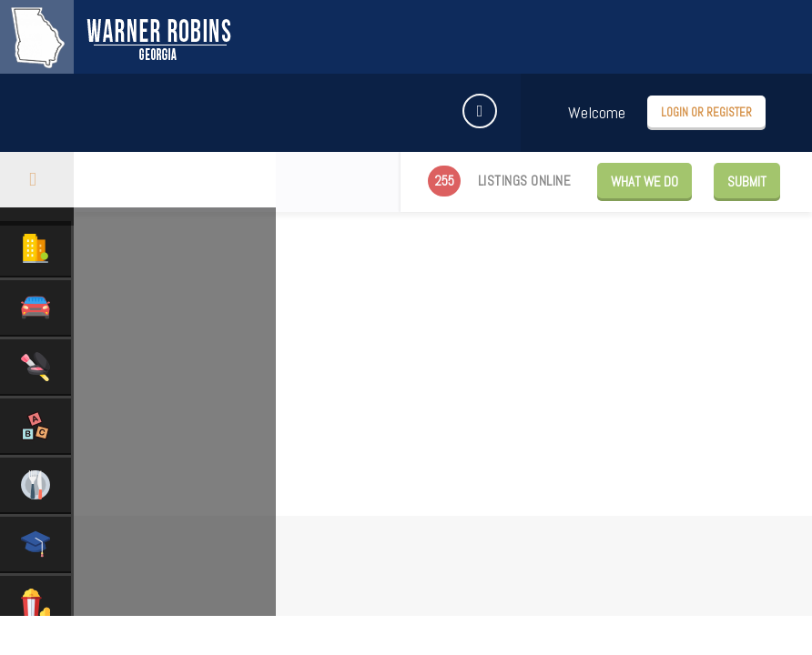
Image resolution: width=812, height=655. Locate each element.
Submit (747, 181)
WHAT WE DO (645, 181)
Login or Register (706, 112)
